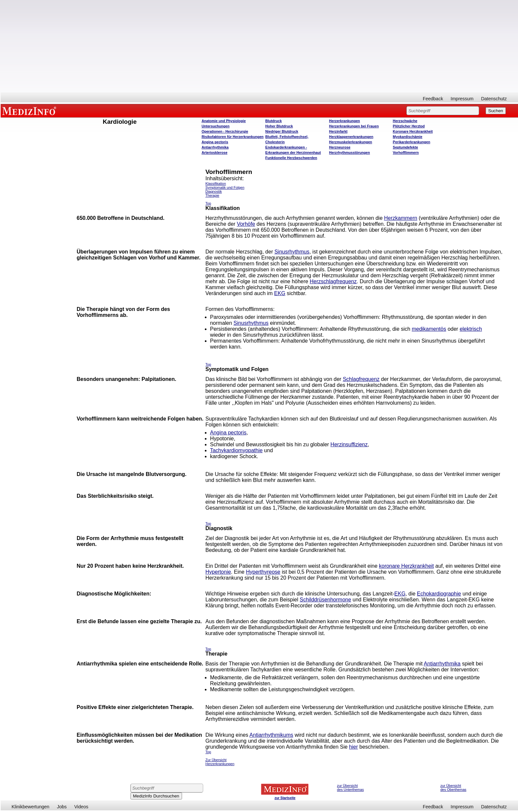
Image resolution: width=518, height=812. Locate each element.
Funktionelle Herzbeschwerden (291, 158)
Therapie (212, 195)
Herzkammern (400, 218)
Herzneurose (340, 147)
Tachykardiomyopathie (236, 450)
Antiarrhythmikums (271, 735)
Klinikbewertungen (30, 807)
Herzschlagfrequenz (333, 281)
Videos (81, 807)
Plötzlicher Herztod (409, 126)
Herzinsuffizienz (349, 444)
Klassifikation (216, 184)
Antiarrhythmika (215, 147)
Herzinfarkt (338, 131)
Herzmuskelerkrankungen (351, 142)
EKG (280, 293)
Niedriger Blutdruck (282, 131)
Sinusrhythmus (292, 252)
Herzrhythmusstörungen (350, 152)
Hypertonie (218, 572)
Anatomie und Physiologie (224, 121)
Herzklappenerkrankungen (351, 137)
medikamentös (429, 329)
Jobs (62, 807)
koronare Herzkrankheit (406, 566)
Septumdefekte (405, 147)
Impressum (462, 99)
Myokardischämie (407, 137)
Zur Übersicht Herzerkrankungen (220, 762)
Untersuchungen (216, 126)
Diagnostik (214, 191)
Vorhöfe (246, 224)
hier (354, 747)
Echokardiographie (439, 594)
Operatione (225, 131)
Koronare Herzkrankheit (413, 131)
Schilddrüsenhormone (325, 600)
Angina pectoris (215, 142)
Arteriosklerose (214, 152)
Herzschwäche (405, 121)
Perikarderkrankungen (411, 142)
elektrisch (471, 329)
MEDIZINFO (30, 111)
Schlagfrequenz (361, 379)
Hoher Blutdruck (279, 126)
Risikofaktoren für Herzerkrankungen (233, 137)
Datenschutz (494, 99)
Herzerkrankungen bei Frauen (354, 126)
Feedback (433, 99)
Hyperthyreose (263, 572)
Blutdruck (274, 121)
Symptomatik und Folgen (225, 187)
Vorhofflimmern (406, 152)
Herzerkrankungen (345, 121)
